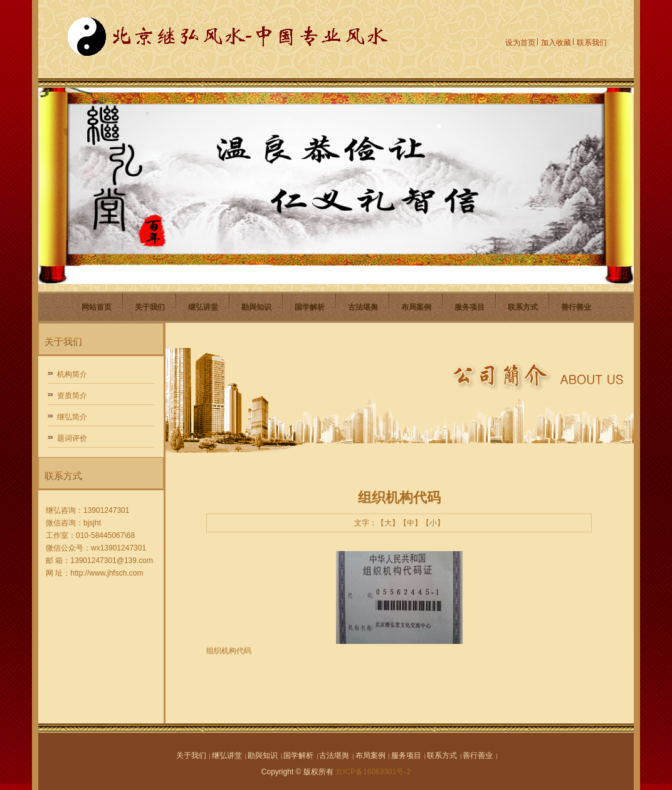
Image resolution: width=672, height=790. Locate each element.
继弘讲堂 (203, 307)
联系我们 (592, 43)
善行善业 (576, 307)
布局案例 (416, 307)
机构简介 (72, 374)
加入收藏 (556, 43)
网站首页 (97, 307)
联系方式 (523, 307)
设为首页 (520, 43)
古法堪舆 (363, 307)
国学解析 (310, 307)
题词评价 (72, 438)
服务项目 (470, 307)
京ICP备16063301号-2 (373, 772)
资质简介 (72, 396)
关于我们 (150, 307)
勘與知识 (256, 307)
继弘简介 (72, 417)
